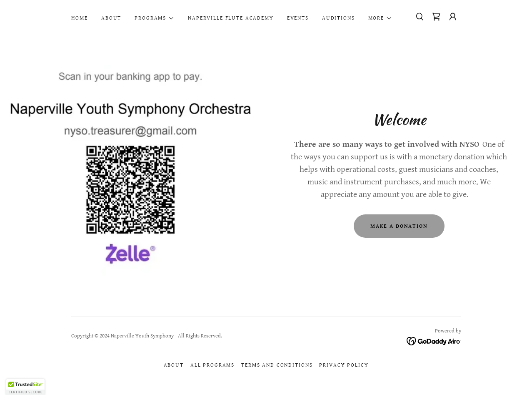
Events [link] (298, 18)
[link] (436, 17)
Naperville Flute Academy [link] (231, 18)
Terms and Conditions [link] (277, 365)
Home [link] (80, 18)
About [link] (111, 18)
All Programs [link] (212, 365)
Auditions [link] (338, 18)
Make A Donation (399, 226)
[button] (155, 18)
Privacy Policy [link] (344, 365)
